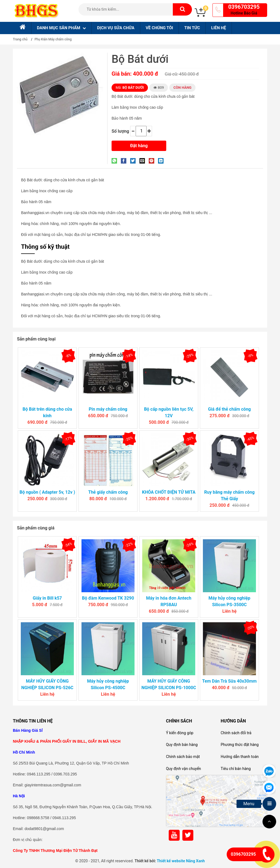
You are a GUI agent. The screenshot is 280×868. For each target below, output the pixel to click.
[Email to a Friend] (144, 161)
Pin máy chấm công (108, 409)
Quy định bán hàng (182, 745)
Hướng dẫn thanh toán (240, 757)
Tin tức (192, 28)
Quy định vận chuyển (183, 769)
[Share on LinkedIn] (162, 161)
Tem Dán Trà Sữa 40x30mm (229, 681)
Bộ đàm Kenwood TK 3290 (108, 598)
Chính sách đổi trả (236, 733)
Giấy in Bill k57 (47, 598)
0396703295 (244, 7)
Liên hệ (218, 28)
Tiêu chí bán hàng (236, 769)
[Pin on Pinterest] (153, 161)
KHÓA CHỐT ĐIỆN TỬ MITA (169, 492)
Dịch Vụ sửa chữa (116, 28)
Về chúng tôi (159, 28)
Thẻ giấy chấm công (108, 492)
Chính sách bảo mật (183, 757)
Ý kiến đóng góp (180, 733)
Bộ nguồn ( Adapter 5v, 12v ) (47, 492)
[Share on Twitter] (134, 161)
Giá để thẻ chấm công (230, 409)
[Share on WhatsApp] (116, 161)
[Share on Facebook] (125, 161)
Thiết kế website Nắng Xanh (181, 861)
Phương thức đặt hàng (240, 745)
